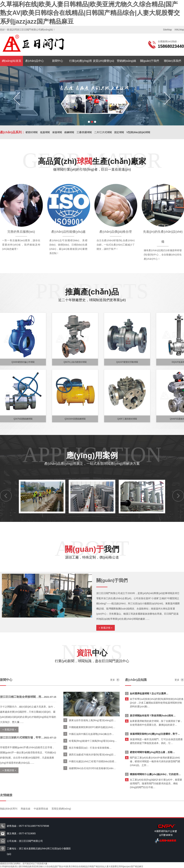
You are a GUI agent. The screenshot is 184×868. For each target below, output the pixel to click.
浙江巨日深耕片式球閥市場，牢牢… (22, 738)
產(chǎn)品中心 (35, 61)
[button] (89, 122)
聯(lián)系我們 (173, 61)
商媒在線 (26, 809)
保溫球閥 (57, 132)
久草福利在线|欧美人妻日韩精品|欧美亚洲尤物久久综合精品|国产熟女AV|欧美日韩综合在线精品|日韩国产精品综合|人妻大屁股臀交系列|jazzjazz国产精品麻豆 (90, 13)
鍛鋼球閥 (69, 132)
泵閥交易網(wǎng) (61, 809)
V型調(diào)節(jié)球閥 (138, 132)
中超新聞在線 (41, 809)
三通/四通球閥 (84, 132)
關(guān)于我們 (150, 61)
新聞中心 (58, 61)
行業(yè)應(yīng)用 (81, 61)
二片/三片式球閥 (103, 132)
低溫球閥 (45, 132)
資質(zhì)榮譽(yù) (103, 61)
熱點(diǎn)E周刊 (9, 809)
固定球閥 (119, 132)
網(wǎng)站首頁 (12, 61)
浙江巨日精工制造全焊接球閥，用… (22, 697)
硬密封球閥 (32, 132)
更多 (113, 680)
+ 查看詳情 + (106, 628)
